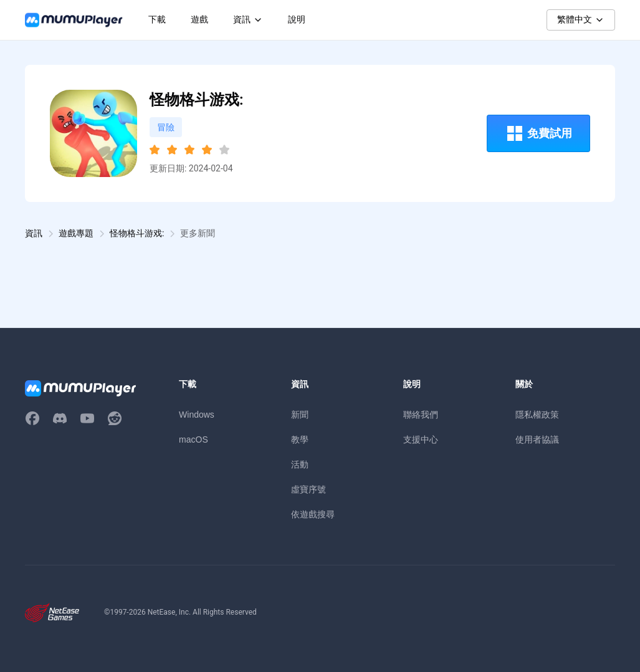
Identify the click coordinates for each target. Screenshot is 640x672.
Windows (197, 415)
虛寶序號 (308, 489)
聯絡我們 (421, 415)
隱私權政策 (537, 415)
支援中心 (421, 439)
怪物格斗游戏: (137, 233)
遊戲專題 (76, 233)
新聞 (300, 415)
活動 (300, 464)
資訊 (34, 233)
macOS (193, 439)
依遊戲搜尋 (313, 514)
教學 (300, 439)
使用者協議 (537, 439)
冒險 (166, 127)
